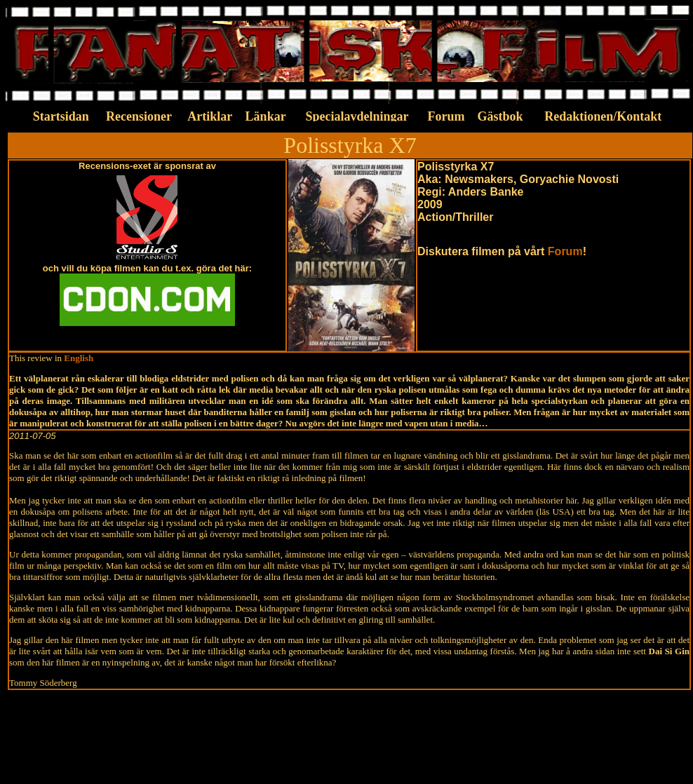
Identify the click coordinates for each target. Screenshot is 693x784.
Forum (565, 251)
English (79, 358)
